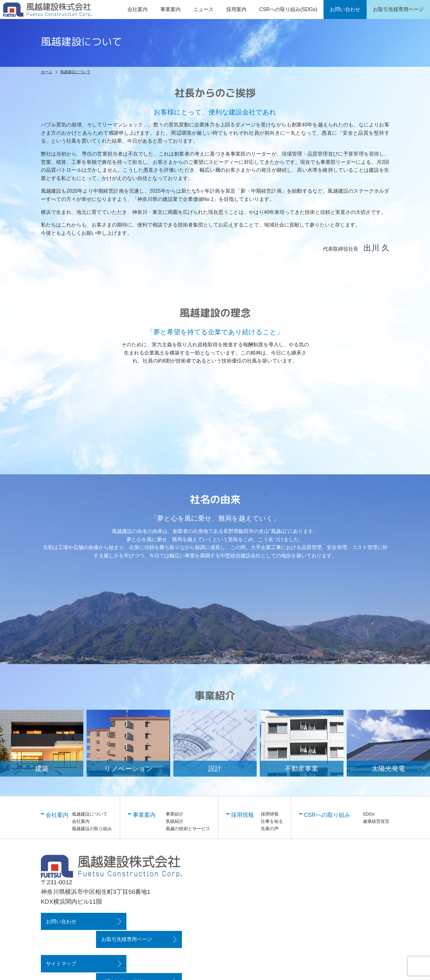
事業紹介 (175, 814)
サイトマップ (61, 945)
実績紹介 (175, 821)
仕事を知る (272, 821)
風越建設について (90, 814)
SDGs (369, 814)
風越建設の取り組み (92, 828)
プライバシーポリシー (143, 945)
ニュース (203, 9)
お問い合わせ (61, 921)
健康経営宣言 (376, 821)
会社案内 (81, 821)
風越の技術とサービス (188, 828)
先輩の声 (270, 828)
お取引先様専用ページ (143, 921)
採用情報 (270, 814)
